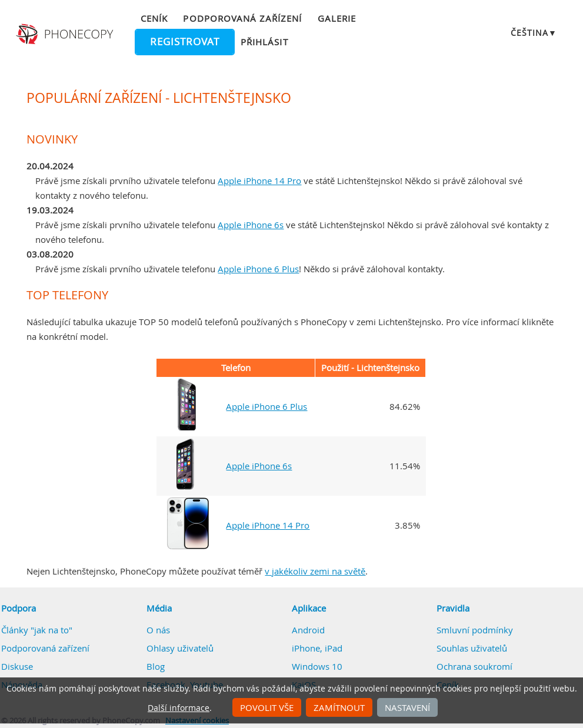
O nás (158, 630)
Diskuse (17, 666)
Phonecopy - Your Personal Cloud (66, 34)
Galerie (337, 18)
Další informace (179, 708)
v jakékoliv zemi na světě (315, 571)
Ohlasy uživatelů (180, 648)
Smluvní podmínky (475, 630)
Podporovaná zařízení (242, 18)
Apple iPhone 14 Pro (259, 181)
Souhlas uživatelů (472, 648)
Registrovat (185, 42)
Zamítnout (339, 707)
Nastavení (407, 707)
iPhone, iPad (317, 648)
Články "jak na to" (37, 630)
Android (308, 630)
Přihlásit (264, 42)
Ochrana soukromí (474, 666)
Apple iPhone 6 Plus (258, 269)
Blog (156, 666)
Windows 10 (317, 666)
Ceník (154, 18)
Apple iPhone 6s (251, 225)
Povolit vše (267, 707)
